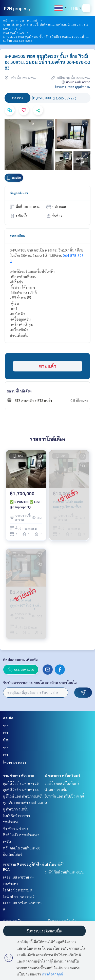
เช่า (5, 732)
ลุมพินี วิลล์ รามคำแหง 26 (21, 783)
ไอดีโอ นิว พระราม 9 (17, 890)
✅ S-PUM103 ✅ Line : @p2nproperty (26, 504)
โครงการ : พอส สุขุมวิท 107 (73, 87)
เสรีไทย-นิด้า (55, 864)
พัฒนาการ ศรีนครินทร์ (62, 775)
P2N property (17, 8)
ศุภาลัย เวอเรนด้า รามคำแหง (23, 802)
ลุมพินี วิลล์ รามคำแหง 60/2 (64, 872)
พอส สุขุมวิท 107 (14, 32)
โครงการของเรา (14, 762)
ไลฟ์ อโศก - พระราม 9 (19, 896)
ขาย (6, 726)
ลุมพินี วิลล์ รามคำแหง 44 (21, 789)
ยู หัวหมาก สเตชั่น (16, 809)
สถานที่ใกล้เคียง (19, 391)
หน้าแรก (8, 20)
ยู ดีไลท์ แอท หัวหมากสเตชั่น (23, 796)
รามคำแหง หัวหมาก (19, 775)
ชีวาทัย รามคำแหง (16, 828)
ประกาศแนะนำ (29, 20)
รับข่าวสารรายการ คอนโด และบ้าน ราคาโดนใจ (40, 682)
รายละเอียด (17, 236)
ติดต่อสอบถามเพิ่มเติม (20, 659)
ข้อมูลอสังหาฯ (19, 193)
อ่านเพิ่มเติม (19, 335)
